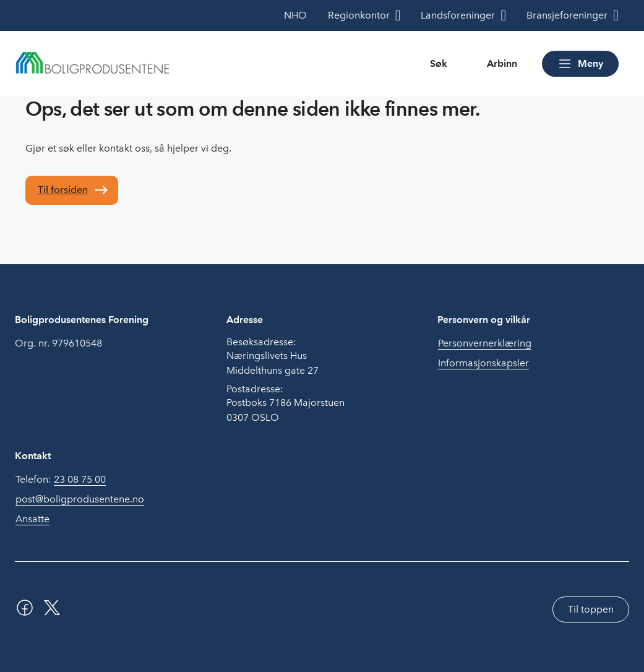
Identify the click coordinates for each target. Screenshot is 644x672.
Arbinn (502, 63)
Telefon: (61, 480)
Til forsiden (63, 190)
